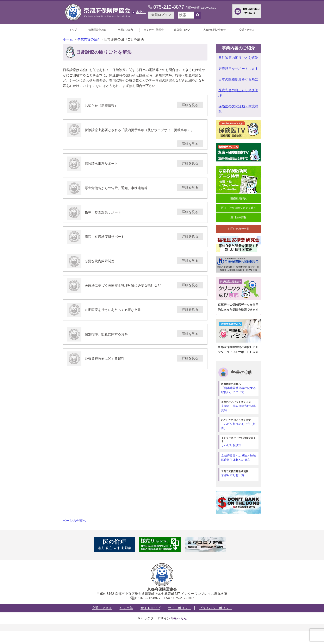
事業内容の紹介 (89, 39)
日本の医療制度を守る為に (238, 79)
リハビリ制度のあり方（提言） (239, 424)
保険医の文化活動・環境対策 (238, 109)
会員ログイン (161, 15)
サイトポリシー (180, 608)
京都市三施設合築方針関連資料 (239, 406)
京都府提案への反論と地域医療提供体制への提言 (238, 458)
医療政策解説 (238, 199)
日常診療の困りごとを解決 (238, 58)
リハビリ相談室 (239, 442)
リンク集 (126, 608)
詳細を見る (190, 105)
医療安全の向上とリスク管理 (238, 93)
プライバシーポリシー (216, 608)
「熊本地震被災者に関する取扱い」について (239, 388)
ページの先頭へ (74, 521)
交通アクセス (102, 608)
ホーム (68, 39)
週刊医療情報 (238, 217)
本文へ (141, 12)
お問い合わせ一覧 (238, 229)
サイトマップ (150, 608)
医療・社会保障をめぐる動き (239, 208)
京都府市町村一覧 (239, 473)
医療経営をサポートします (238, 69)
